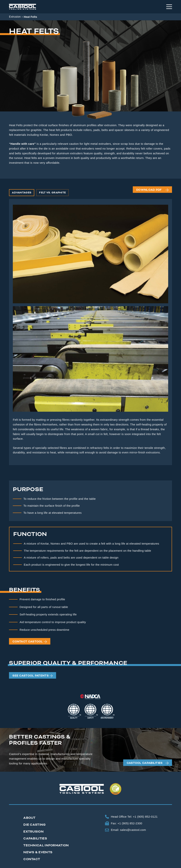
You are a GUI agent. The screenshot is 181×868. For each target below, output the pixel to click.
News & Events (38, 852)
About (29, 818)
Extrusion (15, 17)
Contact (32, 859)
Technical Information (46, 845)
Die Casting (34, 825)
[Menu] (169, 7)
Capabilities (35, 839)
